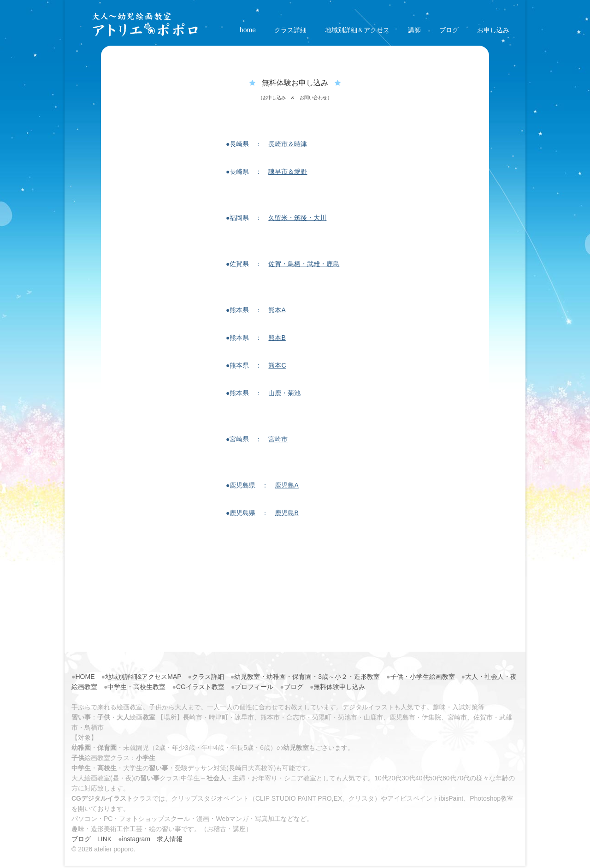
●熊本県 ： (256, 310)
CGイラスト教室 (200, 687)
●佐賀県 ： (283, 264)
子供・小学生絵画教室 (423, 677)
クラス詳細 (290, 30)
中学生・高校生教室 (136, 687)
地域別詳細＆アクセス (357, 30)
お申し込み (493, 30)
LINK (104, 839)
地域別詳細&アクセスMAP (143, 677)
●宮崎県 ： (257, 439)
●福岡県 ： (276, 218)
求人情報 (170, 839)
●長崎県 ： (266, 144)
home (248, 30)
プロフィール (254, 687)
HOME (85, 677)
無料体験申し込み (339, 687)
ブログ (449, 30)
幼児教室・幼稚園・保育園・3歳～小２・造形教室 (307, 677)
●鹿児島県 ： (262, 485)
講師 (414, 30)
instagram (136, 839)
